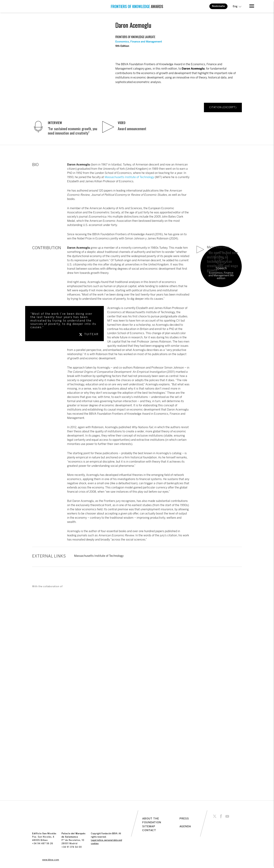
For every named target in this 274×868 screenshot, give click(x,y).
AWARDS (137, 6)
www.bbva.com (51, 860)
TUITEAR (88, 334)
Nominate (218, 6)
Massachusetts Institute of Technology (129, 177)
